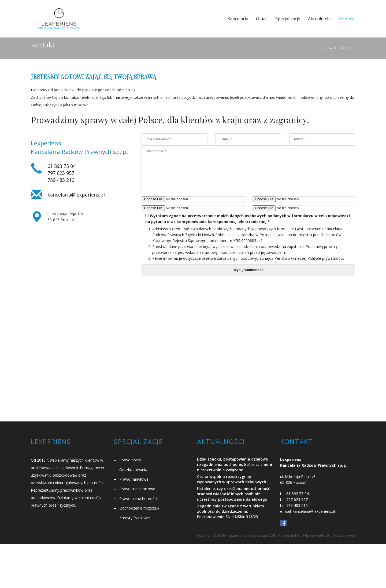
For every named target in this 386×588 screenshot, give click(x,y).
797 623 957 (61, 173)
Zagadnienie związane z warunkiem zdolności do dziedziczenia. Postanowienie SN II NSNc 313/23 (231, 511)
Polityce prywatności (325, 258)
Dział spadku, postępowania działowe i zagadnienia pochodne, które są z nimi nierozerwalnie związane (235, 464)
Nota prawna (345, 535)
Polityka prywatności (314, 535)
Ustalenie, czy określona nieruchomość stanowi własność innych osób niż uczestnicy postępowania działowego (233, 494)
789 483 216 (61, 180)
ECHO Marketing (281, 535)
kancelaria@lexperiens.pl (76, 195)
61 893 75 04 (62, 166)
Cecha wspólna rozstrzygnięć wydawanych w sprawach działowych (232, 479)
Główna (330, 48)
